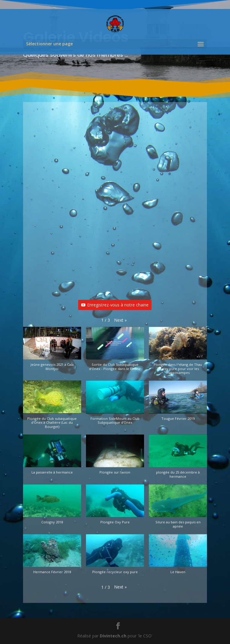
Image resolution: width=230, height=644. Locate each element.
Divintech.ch (113, 636)
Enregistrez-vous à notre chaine (115, 305)
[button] (120, 320)
